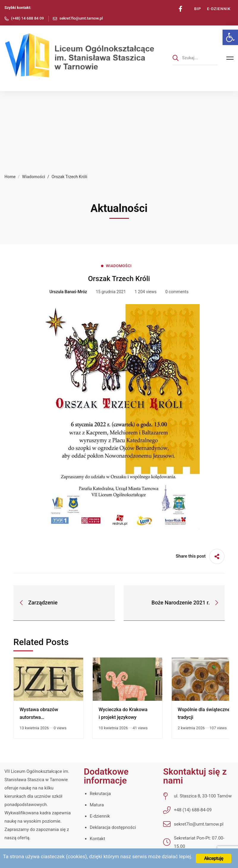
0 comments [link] (177, 292)
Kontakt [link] (97, 839)
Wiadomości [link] (34, 177)
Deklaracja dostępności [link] (113, 827)
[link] (230, 37)
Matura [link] (97, 805)
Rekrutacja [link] (100, 794)
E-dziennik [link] (100, 816)
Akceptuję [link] (214, 858)
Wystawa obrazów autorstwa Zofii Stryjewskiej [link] (39, 717)
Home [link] (10, 177)
